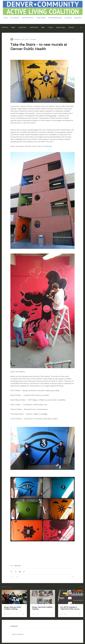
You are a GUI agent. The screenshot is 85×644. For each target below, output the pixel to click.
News (13, 27)
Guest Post (22, 27)
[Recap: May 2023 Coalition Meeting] (43, 597)
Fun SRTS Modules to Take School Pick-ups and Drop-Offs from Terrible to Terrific (70, 608)
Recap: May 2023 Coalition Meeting (42, 608)
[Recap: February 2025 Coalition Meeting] (14, 597)
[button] (81, 27)
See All (81, 587)
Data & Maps (61, 27)
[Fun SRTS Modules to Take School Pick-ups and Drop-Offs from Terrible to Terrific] (71, 597)
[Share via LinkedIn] (20, 572)
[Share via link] (24, 572)
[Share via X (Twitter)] (15, 572)
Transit (50, 27)
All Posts (5, 27)
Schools (71, 27)
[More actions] (74, 39)
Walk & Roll (34, 27)
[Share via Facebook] (11, 572)
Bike (43, 27)
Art (12, 566)
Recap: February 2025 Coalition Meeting (12, 608)
